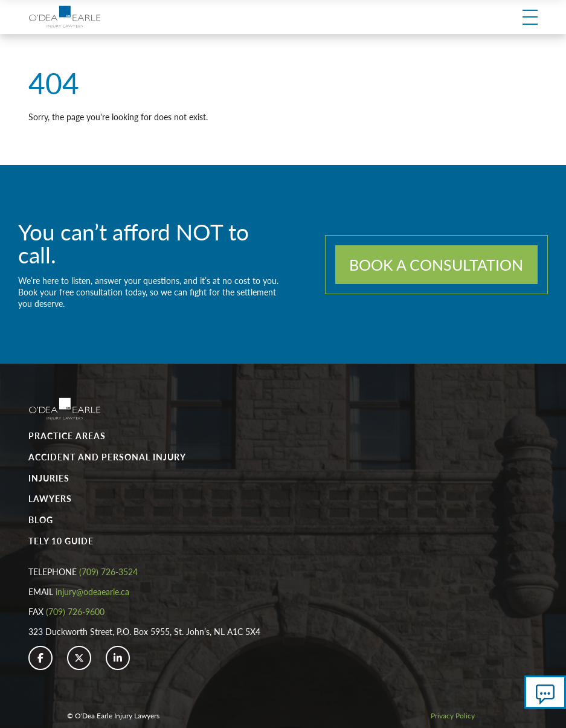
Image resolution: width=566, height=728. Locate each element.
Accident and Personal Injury (107, 457)
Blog (41, 520)
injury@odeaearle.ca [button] (92, 591)
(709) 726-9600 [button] (75, 611)
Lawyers (50, 498)
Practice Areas (67, 436)
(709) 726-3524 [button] (108, 572)
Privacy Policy (453, 716)
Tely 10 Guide (61, 541)
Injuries (49, 478)
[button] (40, 658)
